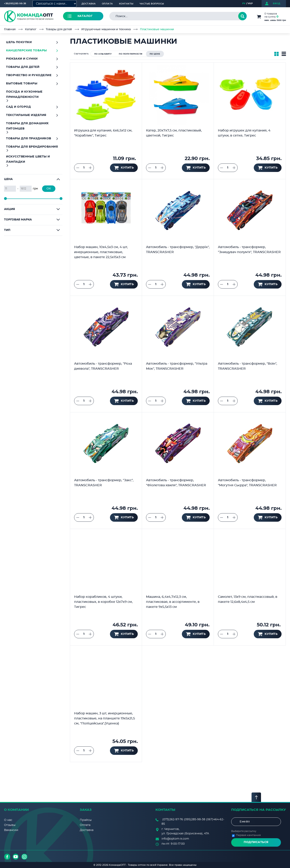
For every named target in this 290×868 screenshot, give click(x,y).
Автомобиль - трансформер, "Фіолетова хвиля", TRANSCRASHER (176, 483)
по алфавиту (103, 54)
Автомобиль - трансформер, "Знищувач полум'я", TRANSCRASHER (249, 250)
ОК (49, 189)
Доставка (89, 4)
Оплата (107, 4)
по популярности (131, 54)
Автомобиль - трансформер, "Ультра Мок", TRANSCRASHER (177, 366)
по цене (155, 54)
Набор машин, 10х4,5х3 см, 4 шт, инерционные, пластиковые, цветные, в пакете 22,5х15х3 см (101, 252)
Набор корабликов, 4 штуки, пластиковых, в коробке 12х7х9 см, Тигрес (103, 602)
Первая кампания (248, 835)
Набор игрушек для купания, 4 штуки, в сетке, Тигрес (244, 133)
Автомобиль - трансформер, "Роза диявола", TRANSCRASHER (103, 366)
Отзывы (10, 825)
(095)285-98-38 (195, 819)
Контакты (126, 4)
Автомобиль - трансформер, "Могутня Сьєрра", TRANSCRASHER (247, 483)
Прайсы (86, 820)
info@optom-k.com (175, 839)
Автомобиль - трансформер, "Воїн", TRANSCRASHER (248, 366)
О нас (8, 820)
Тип (7, 230)
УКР (250, 4)
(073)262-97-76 (173, 819)
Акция (9, 209)
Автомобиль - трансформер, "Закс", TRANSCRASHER (104, 483)
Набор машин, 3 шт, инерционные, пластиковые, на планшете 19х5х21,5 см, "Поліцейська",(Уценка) (105, 718)
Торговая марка (18, 220)
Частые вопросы (152, 4)
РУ (244, 4)
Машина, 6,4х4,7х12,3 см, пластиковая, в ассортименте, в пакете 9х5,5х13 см (173, 602)
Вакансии (11, 830)
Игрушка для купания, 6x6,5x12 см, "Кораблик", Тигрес (103, 133)
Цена (8, 179)
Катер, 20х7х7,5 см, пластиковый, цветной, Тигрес (174, 133)
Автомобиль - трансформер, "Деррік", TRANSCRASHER (178, 250)
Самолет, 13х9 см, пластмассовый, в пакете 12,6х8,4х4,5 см (248, 599)
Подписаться (256, 842)
